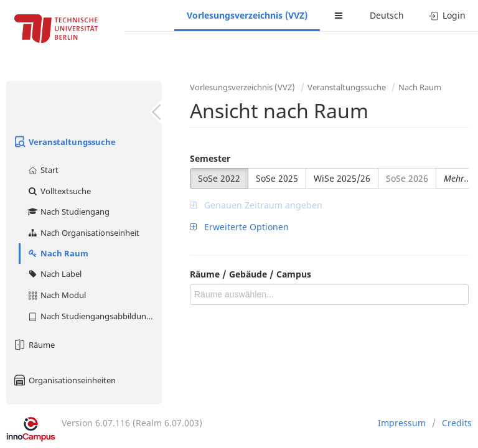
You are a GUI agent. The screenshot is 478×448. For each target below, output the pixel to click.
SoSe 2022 (219, 178)
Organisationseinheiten (64, 380)
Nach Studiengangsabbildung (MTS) (94, 316)
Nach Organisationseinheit (83, 233)
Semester (210, 158)
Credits (457, 423)
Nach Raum (58, 253)
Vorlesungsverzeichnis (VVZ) (247, 15)
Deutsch (387, 15)
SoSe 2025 (277, 178)
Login (447, 15)
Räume (34, 345)
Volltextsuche (59, 191)
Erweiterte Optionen (239, 227)
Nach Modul (56, 295)
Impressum (402, 423)
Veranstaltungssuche (64, 142)
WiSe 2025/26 (342, 178)
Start (43, 170)
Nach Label (54, 274)
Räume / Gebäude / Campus (251, 274)
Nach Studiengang (68, 212)
